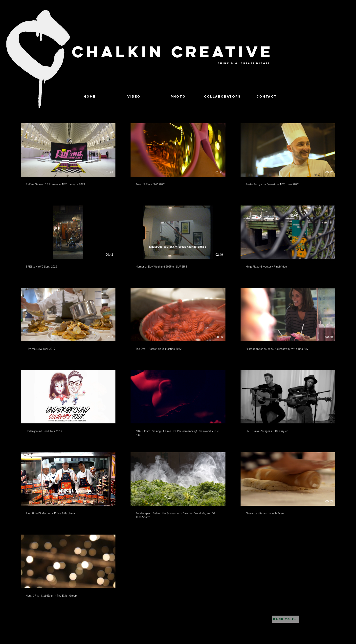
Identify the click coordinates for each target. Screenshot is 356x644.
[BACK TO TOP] (286, 619)
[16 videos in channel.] (178, 363)
